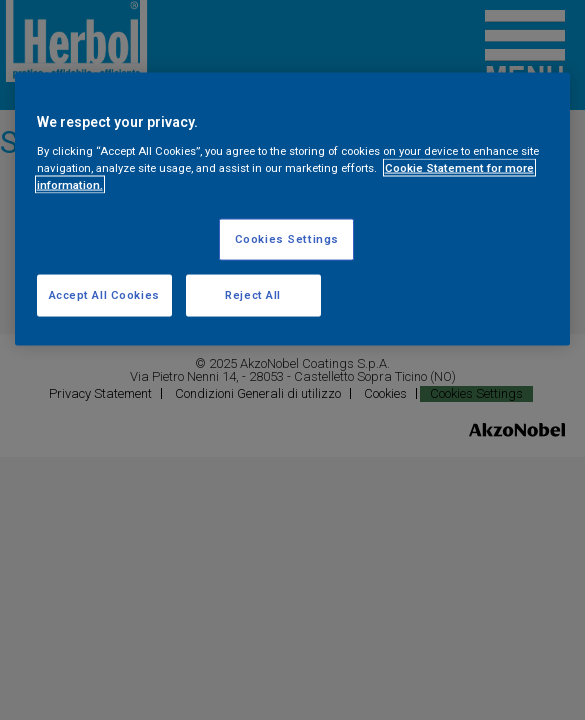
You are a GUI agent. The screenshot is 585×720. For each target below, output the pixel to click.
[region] (293, 209)
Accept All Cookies (104, 294)
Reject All (253, 294)
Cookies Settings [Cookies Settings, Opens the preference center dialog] (287, 238)
